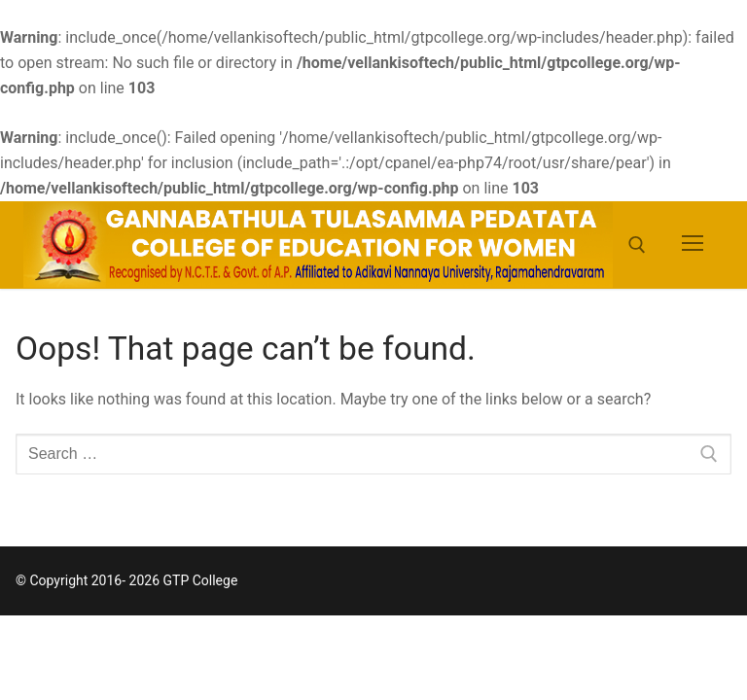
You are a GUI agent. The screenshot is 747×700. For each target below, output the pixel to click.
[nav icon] (693, 245)
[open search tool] (637, 245)
